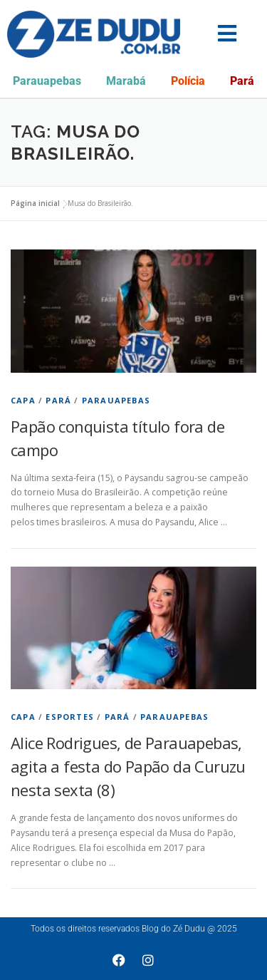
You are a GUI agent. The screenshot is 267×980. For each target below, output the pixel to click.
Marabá (126, 81)
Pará (242, 81)
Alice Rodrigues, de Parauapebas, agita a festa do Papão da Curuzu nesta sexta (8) (128, 766)
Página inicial (35, 203)
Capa (23, 400)
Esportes (70, 717)
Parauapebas (47, 81)
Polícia (188, 81)
